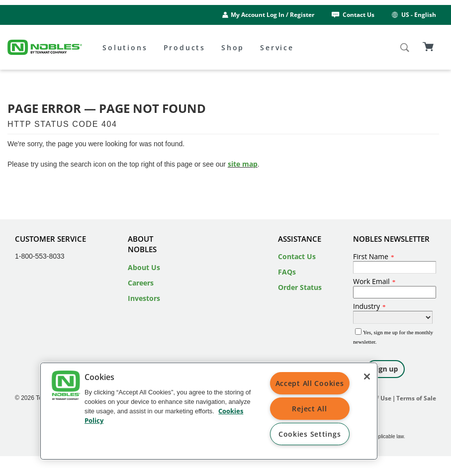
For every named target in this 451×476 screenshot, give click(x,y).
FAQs (287, 272)
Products (184, 48)
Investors (144, 298)
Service (277, 48)
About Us (144, 267)
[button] (66, 386)
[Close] (367, 377)
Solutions (125, 48)
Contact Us (352, 15)
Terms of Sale (416, 398)
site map (243, 164)
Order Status (300, 287)
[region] (209, 411)
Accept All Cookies (310, 383)
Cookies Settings (310, 434)
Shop (233, 48)
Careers (141, 283)
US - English (413, 15)
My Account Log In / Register (272, 15)
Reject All (309, 409)
